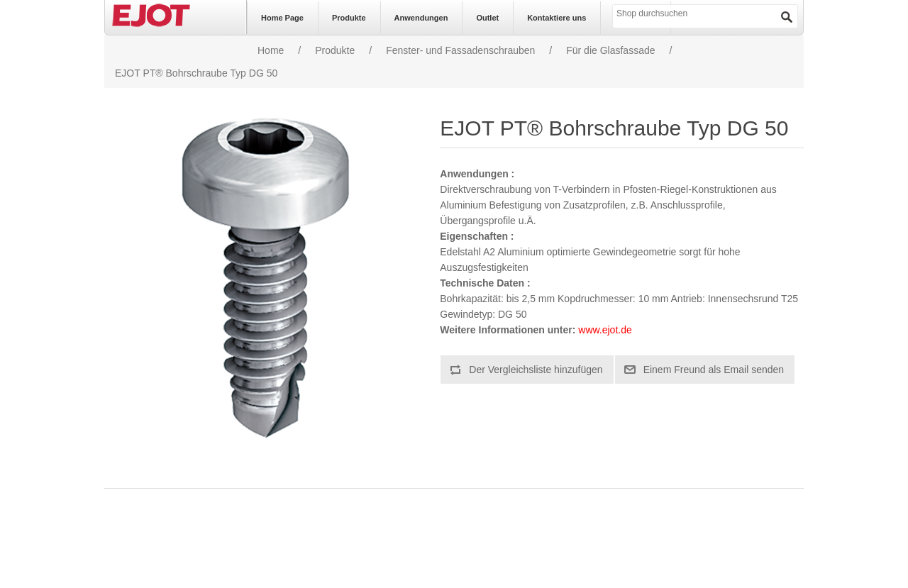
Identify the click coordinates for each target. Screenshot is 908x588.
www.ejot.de (605, 330)
